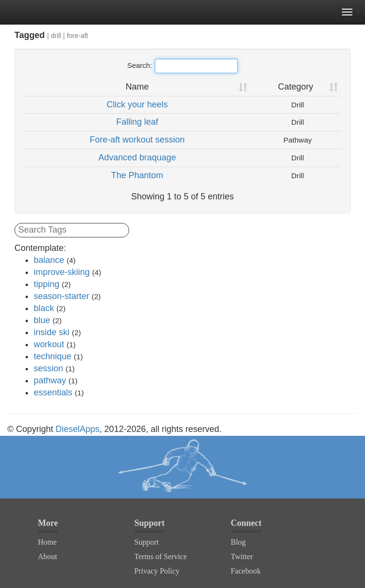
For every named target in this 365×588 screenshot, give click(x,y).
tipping (47, 284)
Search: (183, 66)
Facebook (246, 571)
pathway (50, 380)
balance (49, 260)
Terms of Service (161, 556)
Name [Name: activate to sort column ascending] (137, 87)
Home (47, 542)
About (48, 556)
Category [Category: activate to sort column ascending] (295, 87)
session (48, 368)
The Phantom (137, 175)
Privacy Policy (157, 571)
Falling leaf (137, 122)
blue (42, 320)
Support (147, 542)
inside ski (52, 332)
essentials (53, 392)
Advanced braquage (137, 157)
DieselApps (77, 429)
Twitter (242, 556)
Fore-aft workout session (137, 140)
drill (56, 36)
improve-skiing (62, 272)
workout (49, 344)
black (44, 308)
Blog (238, 542)
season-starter (61, 296)
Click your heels (137, 105)
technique (53, 356)
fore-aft (77, 36)
